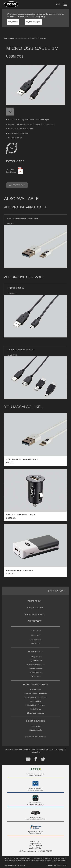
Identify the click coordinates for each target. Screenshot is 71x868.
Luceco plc (21, 865)
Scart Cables (35, 701)
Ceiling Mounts (36, 657)
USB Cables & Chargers (35, 705)
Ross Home (21, 39)
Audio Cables (35, 709)
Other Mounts (35, 652)
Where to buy (17, 185)
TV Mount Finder (34, 608)
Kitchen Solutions (35, 672)
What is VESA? (35, 621)
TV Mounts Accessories (36, 665)
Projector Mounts (35, 661)
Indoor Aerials (36, 726)
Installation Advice (34, 614)
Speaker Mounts (35, 668)
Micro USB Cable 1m (37, 39)
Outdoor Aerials (36, 730)
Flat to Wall (35, 636)
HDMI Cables (35, 689)
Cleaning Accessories (35, 713)
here (23, 17)
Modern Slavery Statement (36, 737)
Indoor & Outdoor (35, 721)
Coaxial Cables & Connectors (36, 693)
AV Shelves (35, 676)
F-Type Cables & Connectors (35, 697)
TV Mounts (35, 631)
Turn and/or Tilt (35, 640)
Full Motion (36, 643)
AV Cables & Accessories (35, 684)
